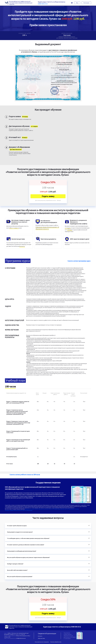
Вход (77, 3)
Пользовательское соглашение (42, 642)
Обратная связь (41, 638)
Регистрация (86, 3)
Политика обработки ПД (56, 642)
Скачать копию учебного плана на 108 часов (25, 475)
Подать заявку (48, 196)
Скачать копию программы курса (79, 261)
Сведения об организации (47, 633)
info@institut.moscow (21, 638)
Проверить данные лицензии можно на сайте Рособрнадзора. (19, 510)
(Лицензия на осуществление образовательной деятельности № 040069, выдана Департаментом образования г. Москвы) (52, 509)
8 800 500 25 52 (43, 4)
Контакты (40, 636)
